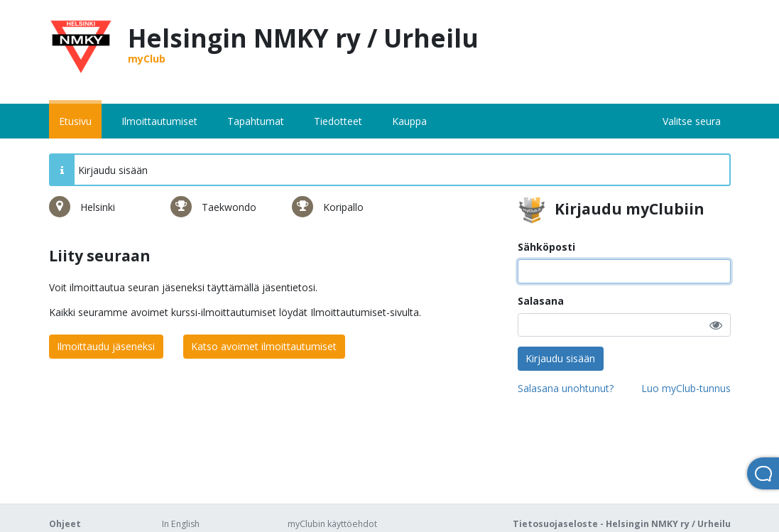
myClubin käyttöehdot (332, 524)
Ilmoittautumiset (159, 121)
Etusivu (75, 121)
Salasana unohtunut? (566, 388)
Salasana (541, 301)
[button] (716, 325)
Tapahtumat (256, 121)
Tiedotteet (338, 121)
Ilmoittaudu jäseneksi (106, 346)
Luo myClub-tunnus (686, 388)
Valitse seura (692, 121)
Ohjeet (65, 524)
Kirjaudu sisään (560, 358)
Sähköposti (546, 247)
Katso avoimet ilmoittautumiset (264, 346)
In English (181, 524)
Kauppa (409, 121)
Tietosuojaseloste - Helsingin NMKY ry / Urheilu (622, 524)
